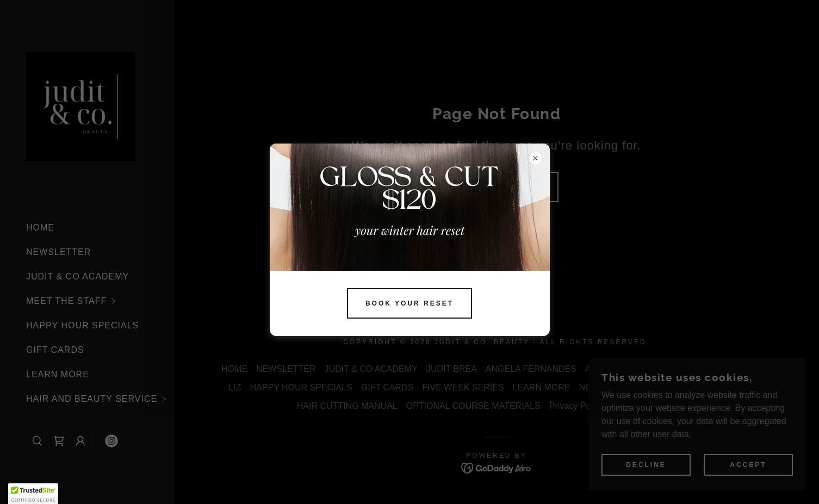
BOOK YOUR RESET (409, 303)
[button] (33, 494)
